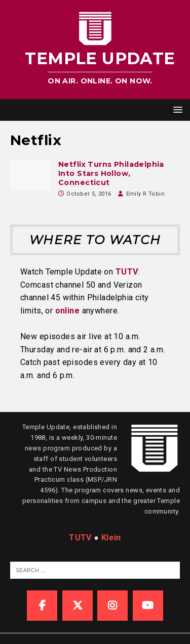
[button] (176, 109)
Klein (111, 538)
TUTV (127, 272)
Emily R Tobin (145, 194)
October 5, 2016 (89, 194)
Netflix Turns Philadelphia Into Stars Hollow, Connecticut (111, 173)
